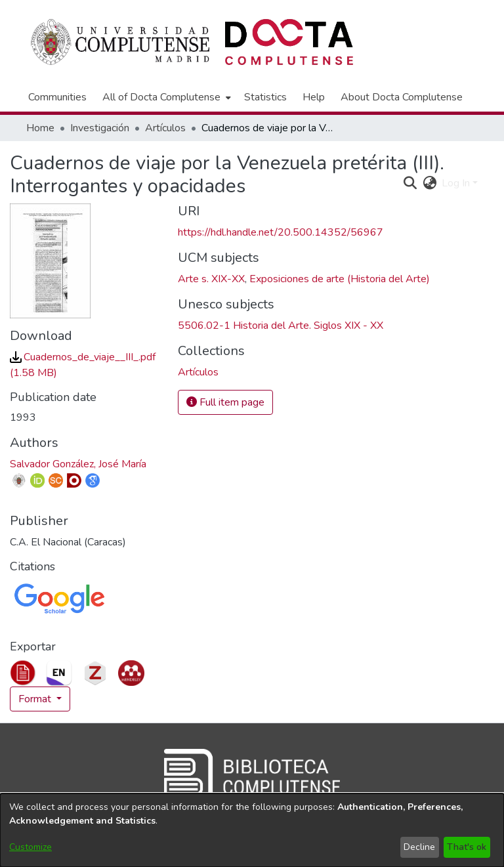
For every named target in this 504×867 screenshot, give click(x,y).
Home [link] (40, 128)
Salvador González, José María (78, 464)
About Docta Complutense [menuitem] (402, 97)
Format (36, 699)
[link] (198, 372)
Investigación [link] (100, 128)
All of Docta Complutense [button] (161, 97)
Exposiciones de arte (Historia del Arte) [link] (340, 279)
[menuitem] (165, 97)
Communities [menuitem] (57, 97)
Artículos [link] (165, 128)
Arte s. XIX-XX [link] (211, 279)
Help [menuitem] (314, 97)
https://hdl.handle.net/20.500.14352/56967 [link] (281, 232)
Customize (31, 847)
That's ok (467, 847)
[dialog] (252, 830)
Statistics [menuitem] (265, 97)
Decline (419, 847)
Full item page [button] (225, 402)
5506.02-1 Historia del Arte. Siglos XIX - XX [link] (281, 326)
